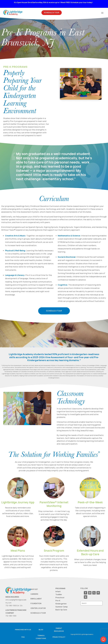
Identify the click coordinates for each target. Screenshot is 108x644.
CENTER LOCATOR (38, 608)
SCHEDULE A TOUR (38, 613)
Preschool (60, 598)
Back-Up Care (61, 610)
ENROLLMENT (36, 599)
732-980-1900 (11, 616)
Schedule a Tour (54, 311)
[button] (103, 639)
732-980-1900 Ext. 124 (14, 605)
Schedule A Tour (52, 13)
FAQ (23, 637)
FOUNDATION (36, 603)
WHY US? (34, 589)
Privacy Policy (59, 637)
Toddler (59, 594)
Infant (58, 591)
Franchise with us (23, 630)
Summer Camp (62, 607)
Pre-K (58, 601)
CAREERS (34, 594)
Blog (41, 630)
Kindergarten (61, 604)
